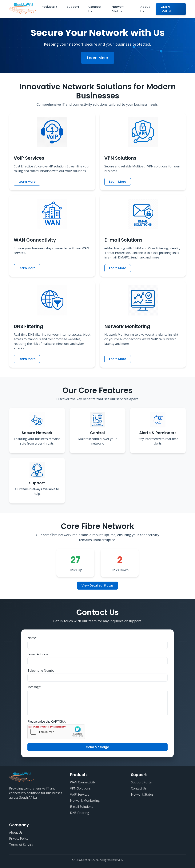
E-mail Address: (38, 654)
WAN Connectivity (83, 782)
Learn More (98, 58)
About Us (145, 9)
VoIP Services (80, 794)
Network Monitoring (85, 801)
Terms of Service (21, 845)
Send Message (98, 747)
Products (48, 7)
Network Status (118, 9)
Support (73, 7)
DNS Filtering (80, 813)
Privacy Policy (19, 839)
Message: (34, 687)
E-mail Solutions (82, 807)
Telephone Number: (42, 671)
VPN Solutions (80, 788)
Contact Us (95, 9)
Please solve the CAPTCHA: (47, 721)
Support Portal (142, 782)
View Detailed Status (97, 585)
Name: (32, 638)
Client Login (166, 9)
